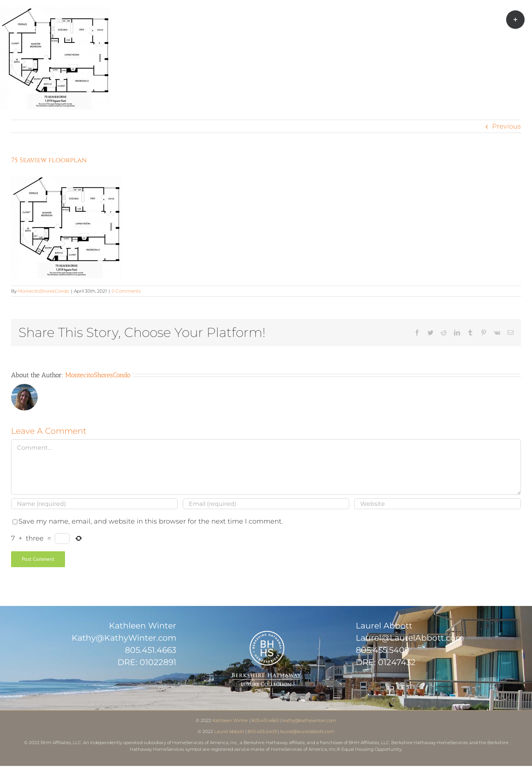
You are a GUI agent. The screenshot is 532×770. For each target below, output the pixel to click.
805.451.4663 (151, 650)
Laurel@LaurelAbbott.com (410, 638)
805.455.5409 (383, 650)
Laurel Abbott (229, 731)
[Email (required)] (266, 504)
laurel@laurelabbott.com (307, 731)
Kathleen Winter (230, 720)
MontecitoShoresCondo (43, 291)
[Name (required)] (94, 504)
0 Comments (126, 291)
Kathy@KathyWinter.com (124, 638)
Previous (507, 126)
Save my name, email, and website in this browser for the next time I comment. (151, 521)
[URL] (438, 504)
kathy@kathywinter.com (309, 720)
